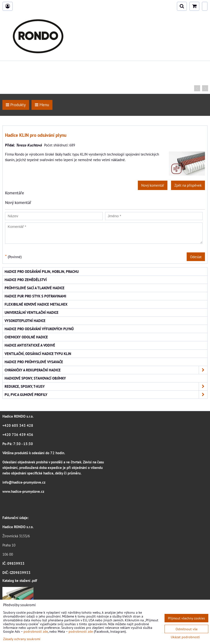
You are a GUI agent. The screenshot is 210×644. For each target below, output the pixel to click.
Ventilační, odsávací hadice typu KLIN (38, 354)
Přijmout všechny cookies (186, 618)
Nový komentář (153, 185)
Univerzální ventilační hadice (32, 312)
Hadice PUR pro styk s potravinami (35, 296)
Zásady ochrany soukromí (22, 639)
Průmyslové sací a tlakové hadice (35, 288)
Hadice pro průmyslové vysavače (34, 362)
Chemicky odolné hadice (26, 337)
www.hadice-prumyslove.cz (23, 491)
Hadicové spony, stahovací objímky (35, 378)
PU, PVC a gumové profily (106, 395)
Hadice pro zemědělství (26, 280)
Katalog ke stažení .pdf (20, 580)
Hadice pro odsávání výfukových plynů (39, 329)
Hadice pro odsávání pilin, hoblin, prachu (42, 271)
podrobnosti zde (36, 631)
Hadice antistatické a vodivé (30, 345)
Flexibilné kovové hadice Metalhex (36, 304)
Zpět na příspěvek (188, 185)
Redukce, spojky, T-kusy (106, 386)
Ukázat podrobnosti (185, 637)
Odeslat (196, 257)
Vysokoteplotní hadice (25, 321)
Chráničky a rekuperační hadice (106, 370)
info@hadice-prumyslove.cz (24, 482)
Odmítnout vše (187, 629)
